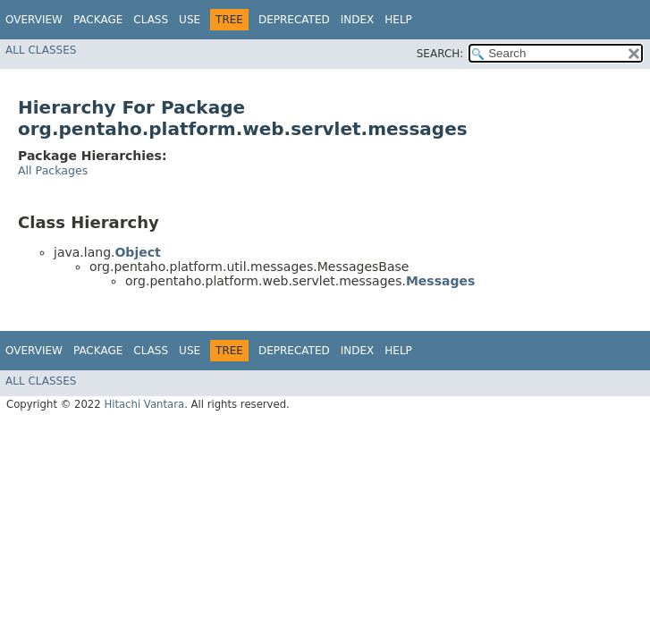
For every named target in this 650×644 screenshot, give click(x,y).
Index (358, 20)
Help (398, 20)
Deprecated (294, 20)
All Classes (41, 50)
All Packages (53, 170)
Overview (34, 20)
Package (98, 20)
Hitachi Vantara (144, 404)
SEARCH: (440, 54)
